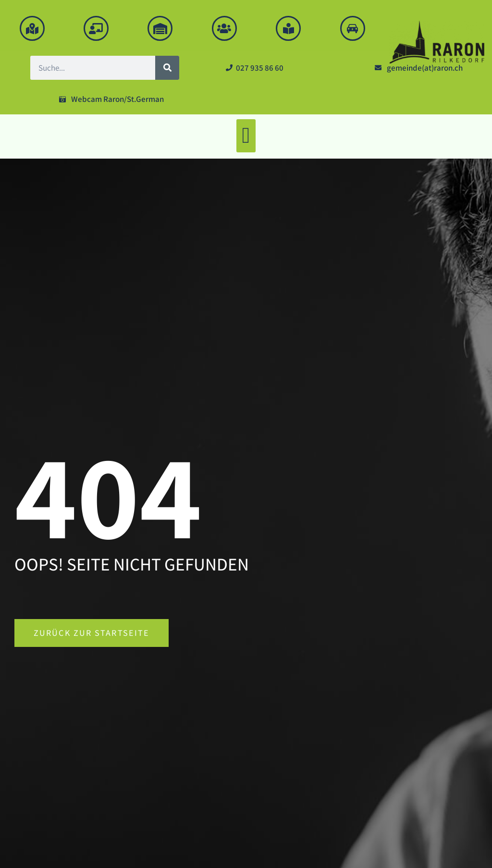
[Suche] (167, 68)
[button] (246, 136)
